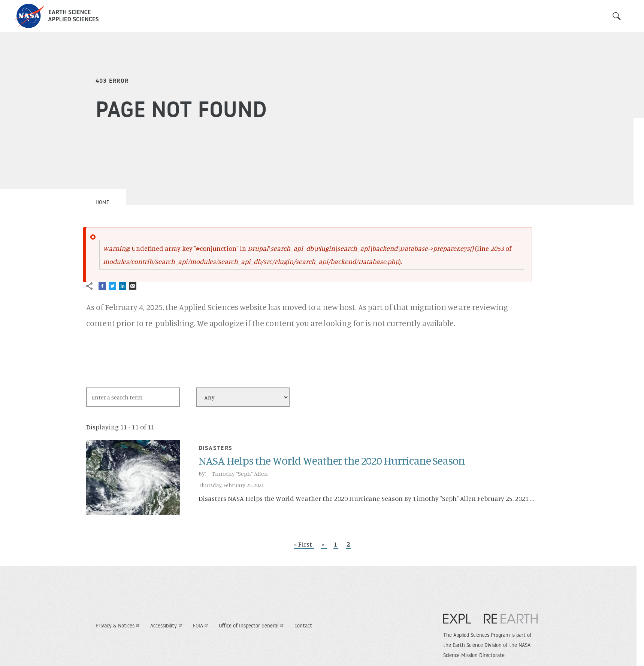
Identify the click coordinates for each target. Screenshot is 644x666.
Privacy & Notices (119, 626)
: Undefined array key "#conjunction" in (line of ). (307, 255)
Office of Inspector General (252, 626)
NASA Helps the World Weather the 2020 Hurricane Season (332, 460)
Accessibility (167, 626)
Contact (303, 626)
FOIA (202, 626)
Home (102, 202)
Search (617, 16)
